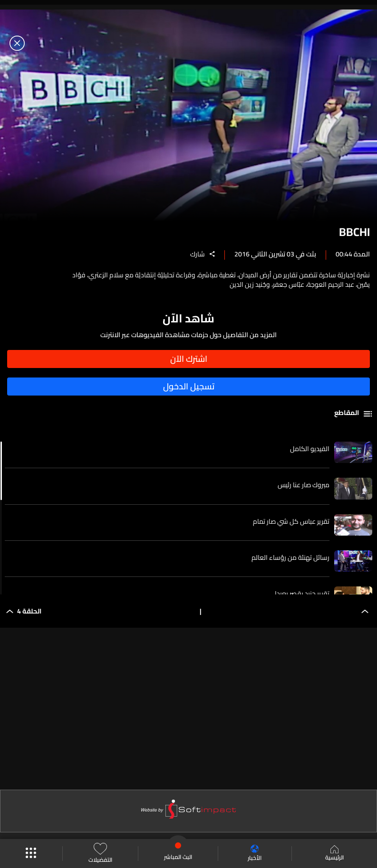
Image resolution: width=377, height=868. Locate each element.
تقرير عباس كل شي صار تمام (291, 521)
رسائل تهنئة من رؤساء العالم (290, 557)
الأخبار (255, 854)
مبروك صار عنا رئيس (304, 485)
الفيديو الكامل (310, 449)
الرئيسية (334, 854)
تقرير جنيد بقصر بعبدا (302, 594)
